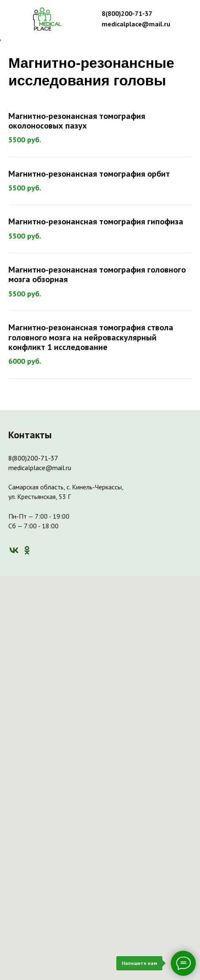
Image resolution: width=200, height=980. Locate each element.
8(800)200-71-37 (33, 458)
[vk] (14, 550)
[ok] (27, 550)
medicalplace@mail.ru (40, 468)
